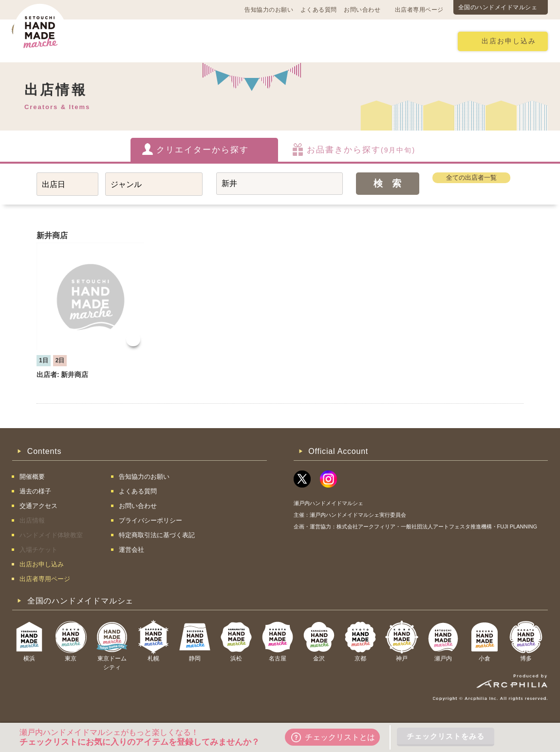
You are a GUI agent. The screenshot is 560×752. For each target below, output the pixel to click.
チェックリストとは (333, 737)
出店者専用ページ (419, 10)
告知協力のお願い (269, 10)
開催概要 (112, 41)
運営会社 (131, 550)
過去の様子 (223, 41)
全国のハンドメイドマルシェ (498, 7)
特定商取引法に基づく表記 (157, 535)
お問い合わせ (362, 10)
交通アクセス (166, 41)
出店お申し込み (509, 41)
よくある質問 (319, 10)
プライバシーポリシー (150, 520)
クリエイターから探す (203, 150)
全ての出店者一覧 (471, 178)
